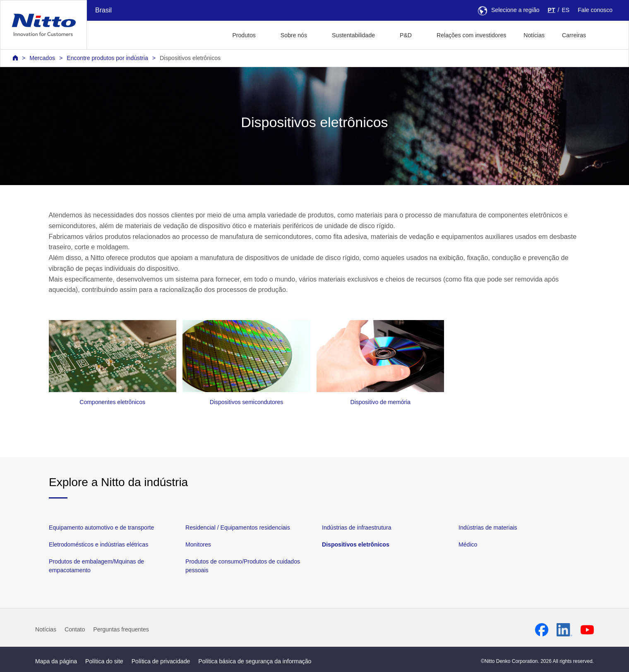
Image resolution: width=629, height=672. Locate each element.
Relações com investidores (471, 35)
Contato (75, 629)
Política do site (104, 661)
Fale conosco (595, 10)
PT (552, 10)
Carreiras (574, 35)
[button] (608, 34)
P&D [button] (406, 35)
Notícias (534, 35)
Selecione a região (509, 10)
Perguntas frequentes (121, 629)
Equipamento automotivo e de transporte (101, 527)
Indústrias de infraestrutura (357, 527)
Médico (468, 544)
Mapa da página (56, 661)
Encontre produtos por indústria (107, 58)
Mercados (42, 58)
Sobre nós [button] (294, 35)
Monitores (198, 544)
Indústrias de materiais (488, 527)
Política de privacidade (161, 661)
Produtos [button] (244, 35)
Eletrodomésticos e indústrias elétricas (98, 544)
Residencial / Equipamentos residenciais (238, 527)
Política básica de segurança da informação (255, 661)
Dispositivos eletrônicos (190, 58)
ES (565, 10)
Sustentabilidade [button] (353, 35)
